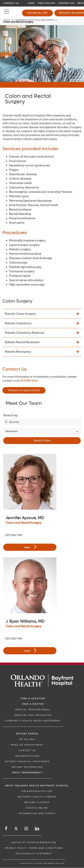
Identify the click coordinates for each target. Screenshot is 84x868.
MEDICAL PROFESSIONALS (33, 710)
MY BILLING (27, 739)
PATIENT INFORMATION (27, 767)
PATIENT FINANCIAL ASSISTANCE (27, 762)
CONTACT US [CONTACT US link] (27, 750)
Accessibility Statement (34, 854)
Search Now (42, 441)
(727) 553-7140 (13, 535)
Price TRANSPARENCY (27, 773)
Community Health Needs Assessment (33, 721)
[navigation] (42, 3)
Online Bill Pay (37, 13)
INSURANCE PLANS (27, 756)
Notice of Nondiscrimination (34, 843)
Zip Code (14, 422)
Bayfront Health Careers (37, 797)
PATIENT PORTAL (27, 734)
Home (31, 3)
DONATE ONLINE (37, 808)
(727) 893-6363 (29, 381)
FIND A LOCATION (33, 699)
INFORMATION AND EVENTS (37, 813)
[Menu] (7, 13)
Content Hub (66, 3)
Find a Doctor (46, 3)
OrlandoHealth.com (37, 791)
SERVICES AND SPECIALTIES (33, 715)
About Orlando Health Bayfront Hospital (37, 786)
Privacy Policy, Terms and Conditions (34, 848)
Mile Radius (12, 431)
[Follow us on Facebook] (6, 829)
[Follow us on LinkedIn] (37, 829)
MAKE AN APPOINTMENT (27, 745)
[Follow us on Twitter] (16, 829)
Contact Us (11, 3)
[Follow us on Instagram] (26, 829)
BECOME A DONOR (37, 802)
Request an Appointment (24, 390)
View (30, 547)
